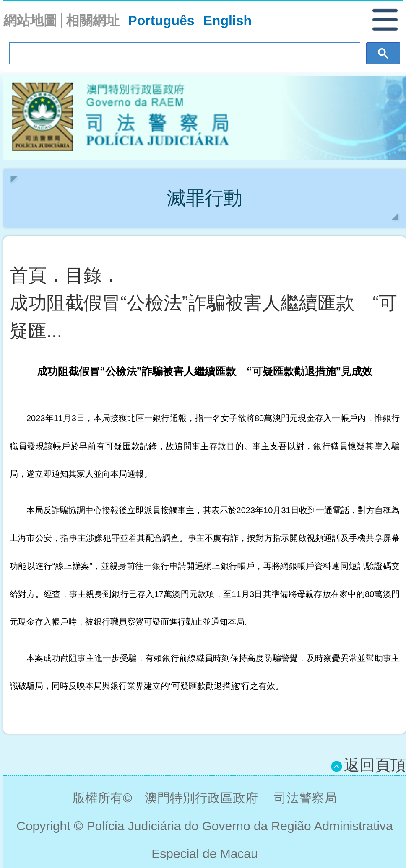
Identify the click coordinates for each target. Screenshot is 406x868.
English (228, 21)
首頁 (28, 275)
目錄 (83, 275)
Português (161, 21)
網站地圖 (30, 21)
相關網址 (93, 21)
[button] (389, 22)
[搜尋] (184, 54)
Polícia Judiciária (205, 118)
